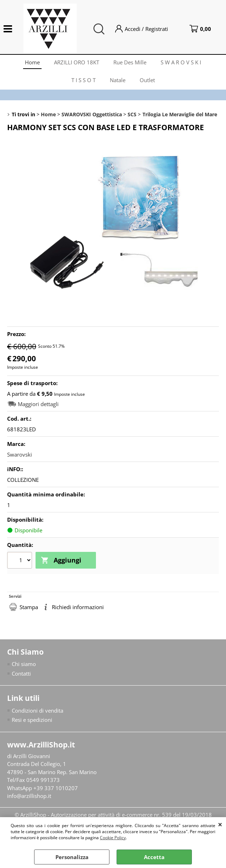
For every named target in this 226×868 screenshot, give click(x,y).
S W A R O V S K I (181, 62)
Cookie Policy (113, 838)
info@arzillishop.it (29, 796)
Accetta (154, 857)
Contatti (21, 673)
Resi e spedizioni (32, 720)
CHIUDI (220, 824)
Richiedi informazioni (78, 607)
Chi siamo (24, 664)
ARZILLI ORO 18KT (77, 62)
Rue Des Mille (130, 62)
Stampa (29, 607)
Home (32, 62)
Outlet (147, 80)
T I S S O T (84, 80)
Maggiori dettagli (38, 404)
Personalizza (72, 857)
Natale (118, 80)
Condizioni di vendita (37, 710)
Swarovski (20, 454)
